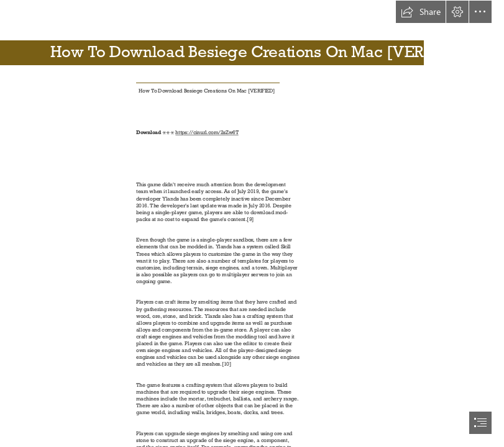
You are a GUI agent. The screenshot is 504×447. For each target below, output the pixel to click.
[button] (421, 12)
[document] (252, 223)
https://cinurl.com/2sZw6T (207, 133)
